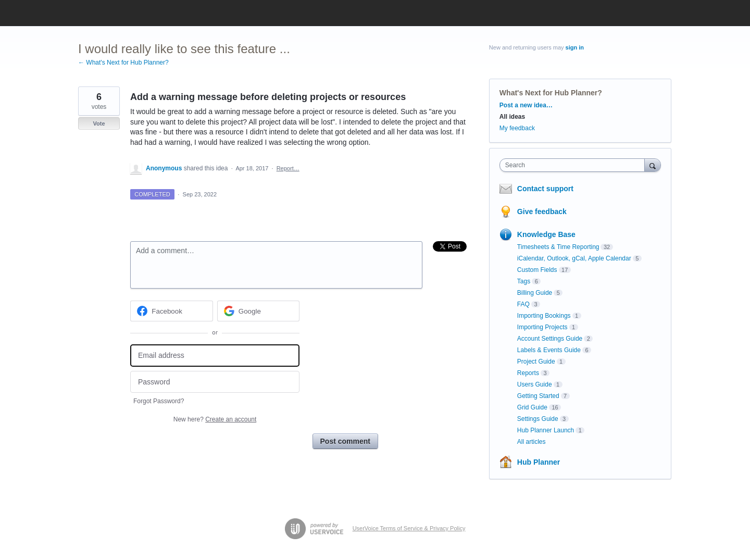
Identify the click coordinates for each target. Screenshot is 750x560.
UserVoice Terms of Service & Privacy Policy (409, 528)
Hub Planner (539, 462)
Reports (528, 373)
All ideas (512, 117)
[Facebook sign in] (172, 311)
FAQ (523, 304)
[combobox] (575, 165)
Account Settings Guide (550, 339)
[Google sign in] (259, 311)
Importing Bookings (544, 316)
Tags (524, 281)
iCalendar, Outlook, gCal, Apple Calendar (574, 258)
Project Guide (536, 362)
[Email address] (215, 356)
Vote (99, 123)
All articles (532, 442)
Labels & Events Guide (549, 350)
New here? (215, 419)
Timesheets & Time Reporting (558, 247)
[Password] (215, 382)
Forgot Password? (159, 401)
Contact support (545, 189)
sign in (575, 47)
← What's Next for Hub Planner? (123, 63)
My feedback (517, 128)
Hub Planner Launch (546, 430)
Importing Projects (542, 327)
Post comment (345, 441)
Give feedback (542, 211)
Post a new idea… (526, 105)
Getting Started (538, 396)
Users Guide (535, 384)
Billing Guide (535, 293)
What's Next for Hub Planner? (551, 93)
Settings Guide (538, 419)
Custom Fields (537, 270)
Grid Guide (532, 407)
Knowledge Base (546, 234)
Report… (288, 168)
